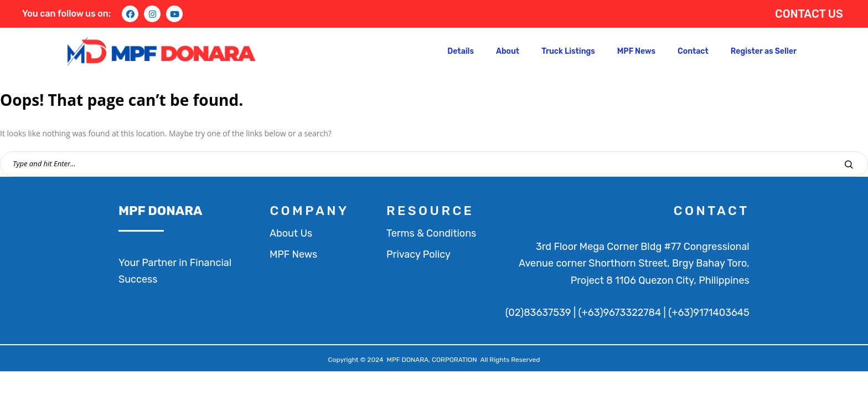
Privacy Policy (418, 254)
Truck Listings (568, 51)
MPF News (636, 51)
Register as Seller (764, 51)
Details (461, 51)
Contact (693, 51)
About (508, 51)
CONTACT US (809, 14)
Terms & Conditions (431, 233)
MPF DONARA (161, 211)
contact (712, 211)
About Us (291, 233)
